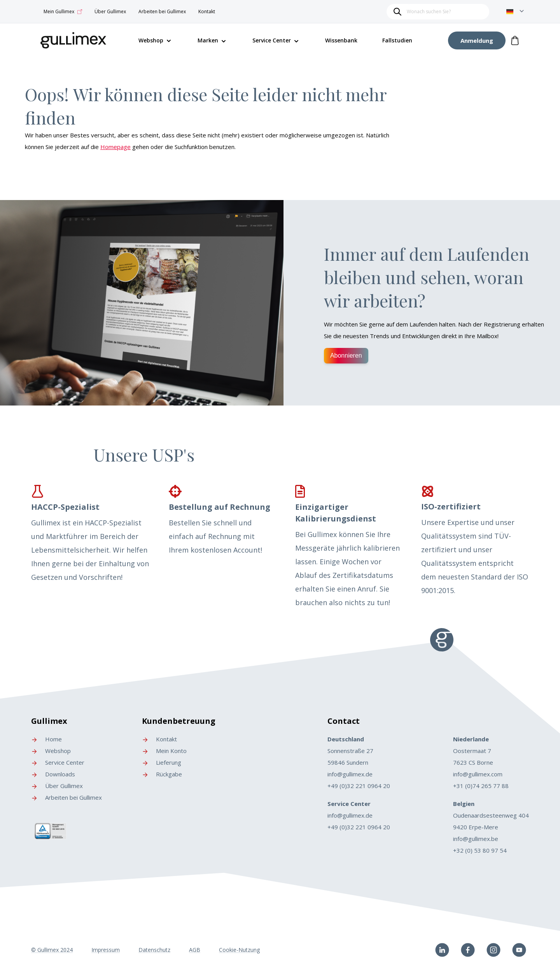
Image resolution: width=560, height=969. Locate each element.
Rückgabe (162, 774)
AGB (195, 950)
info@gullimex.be (476, 839)
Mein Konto (164, 751)
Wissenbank (341, 40)
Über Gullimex (110, 11)
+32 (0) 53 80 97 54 (480, 850)
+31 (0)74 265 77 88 (481, 786)
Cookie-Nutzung (239, 950)
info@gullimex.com (478, 774)
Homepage (115, 147)
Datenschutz (154, 950)
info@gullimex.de (350, 774)
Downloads (53, 774)
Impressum (106, 950)
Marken (208, 40)
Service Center (272, 40)
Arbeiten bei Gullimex (162, 11)
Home (46, 739)
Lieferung (162, 762)
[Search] (397, 12)
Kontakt (207, 11)
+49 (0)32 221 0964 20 (359, 786)
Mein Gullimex (63, 12)
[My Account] (477, 40)
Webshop (51, 751)
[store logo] (73, 39)
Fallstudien (397, 40)
